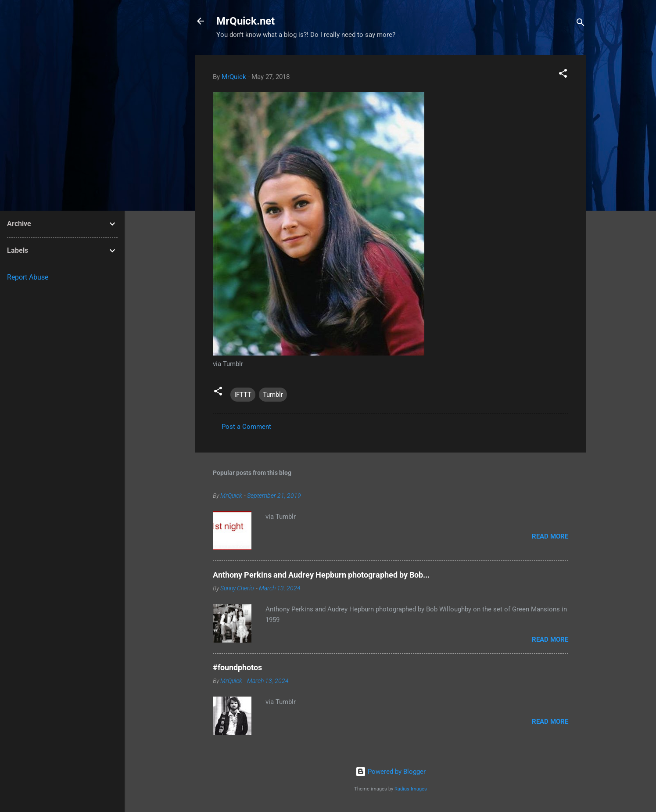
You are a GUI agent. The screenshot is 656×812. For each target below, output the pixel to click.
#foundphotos (237, 667)
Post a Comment (246, 427)
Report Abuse (28, 277)
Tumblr (273, 395)
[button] (563, 75)
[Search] (581, 24)
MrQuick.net (246, 21)
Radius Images (411, 789)
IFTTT (243, 395)
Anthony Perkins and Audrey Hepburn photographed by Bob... (321, 575)
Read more (550, 536)
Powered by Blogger (391, 772)
